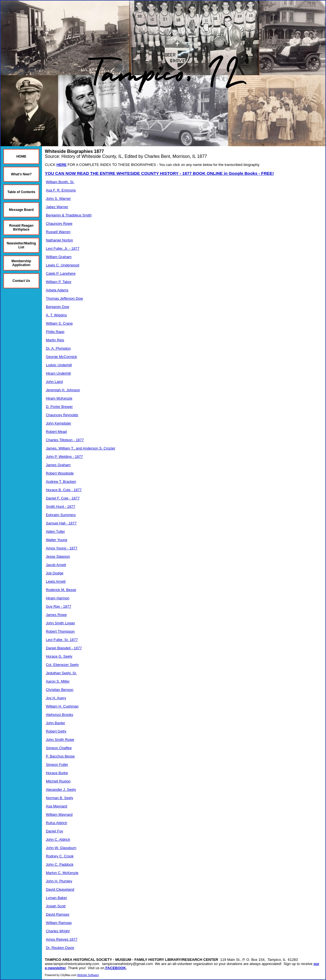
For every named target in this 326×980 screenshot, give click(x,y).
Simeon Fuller (57, 765)
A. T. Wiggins (56, 315)
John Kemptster (59, 423)
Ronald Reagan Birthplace (21, 228)
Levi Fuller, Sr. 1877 (62, 640)
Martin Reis (55, 340)
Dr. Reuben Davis (60, 948)
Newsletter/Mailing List (21, 245)
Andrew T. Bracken (61, 482)
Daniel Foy (54, 831)
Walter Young (57, 540)
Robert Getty (56, 731)
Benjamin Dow (58, 307)
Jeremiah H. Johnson (63, 390)
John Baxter (55, 723)
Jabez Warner (57, 207)
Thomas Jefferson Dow (64, 298)
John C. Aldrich (58, 839)
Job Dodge (55, 573)
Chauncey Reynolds (62, 415)
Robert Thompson (60, 631)
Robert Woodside (60, 473)
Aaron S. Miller (58, 681)
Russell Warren (58, 232)
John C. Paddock (60, 864)
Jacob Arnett (56, 565)
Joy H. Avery (56, 698)
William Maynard (59, 814)
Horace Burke (57, 773)
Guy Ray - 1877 (59, 606)
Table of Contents (21, 192)
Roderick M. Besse (61, 590)
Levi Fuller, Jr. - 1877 (63, 248)
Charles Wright (58, 931)
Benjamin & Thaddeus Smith (69, 215)
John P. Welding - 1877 (64, 457)
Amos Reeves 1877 (62, 939)
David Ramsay (58, 914)
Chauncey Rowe (59, 223)
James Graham (58, 465)
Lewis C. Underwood (63, 265)
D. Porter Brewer (59, 407)
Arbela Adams (57, 290)
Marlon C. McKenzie (62, 873)
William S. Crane (59, 323)
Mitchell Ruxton (58, 781)
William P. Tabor (59, 282)
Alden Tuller (55, 531)
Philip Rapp (55, 332)
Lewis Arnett (56, 581)
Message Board (21, 210)
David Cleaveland (60, 889)
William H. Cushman (62, 706)
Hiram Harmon (58, 598)
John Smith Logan (60, 623)
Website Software (88, 975)
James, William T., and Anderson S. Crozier (81, 448)
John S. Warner (58, 199)
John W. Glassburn (61, 848)
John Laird (54, 382)
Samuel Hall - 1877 (61, 523)
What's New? (21, 174)
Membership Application (21, 263)
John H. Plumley (59, 881)
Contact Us (21, 281)
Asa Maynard (57, 806)
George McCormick (61, 357)
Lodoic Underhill (59, 365)
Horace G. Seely (59, 656)
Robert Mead (56, 432)
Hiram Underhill (58, 373)
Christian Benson (60, 690)
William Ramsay (59, 923)
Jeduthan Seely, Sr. (61, 673)
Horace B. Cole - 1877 (64, 490)
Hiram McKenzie (59, 398)
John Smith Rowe (60, 740)
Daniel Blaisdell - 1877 (64, 648)
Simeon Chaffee (59, 748)
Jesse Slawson (58, 556)
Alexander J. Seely (61, 790)
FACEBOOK (116, 968)
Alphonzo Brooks (59, 715)
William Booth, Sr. (60, 182)
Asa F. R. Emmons (61, 190)
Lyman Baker (56, 898)
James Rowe (56, 615)
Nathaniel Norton (59, 240)
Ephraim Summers (61, 515)
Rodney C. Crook (60, 856)
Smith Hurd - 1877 (61, 507)
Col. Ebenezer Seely (62, 665)
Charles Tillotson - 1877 (65, 440)
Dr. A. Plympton (58, 348)
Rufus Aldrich (57, 823)
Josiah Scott (56, 906)
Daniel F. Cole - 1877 (63, 498)
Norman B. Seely (59, 798)
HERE (61, 165)
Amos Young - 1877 (62, 548)
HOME (21, 156)
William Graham (59, 257)
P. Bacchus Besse (60, 756)
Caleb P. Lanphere (61, 273)
